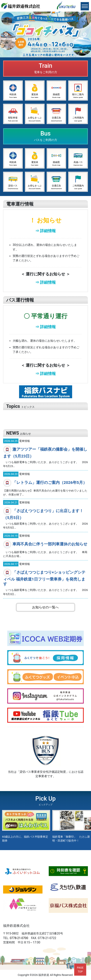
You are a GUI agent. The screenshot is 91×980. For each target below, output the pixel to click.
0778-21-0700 (19, 938)
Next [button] (85, 35)
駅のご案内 (78, 90)
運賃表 (35, 90)
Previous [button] (6, 35)
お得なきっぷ (35, 114)
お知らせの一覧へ (45, 607)
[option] (45, 35)
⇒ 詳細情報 (46, 231)
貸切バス (13, 182)
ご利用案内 (78, 114)
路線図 (56, 90)
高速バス (78, 158)
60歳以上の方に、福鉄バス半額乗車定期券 (26, 826)
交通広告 (56, 114)
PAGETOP (80, 970)
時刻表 (13, 90)
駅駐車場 (13, 114)
